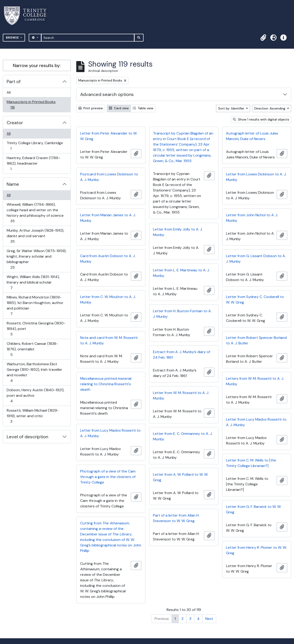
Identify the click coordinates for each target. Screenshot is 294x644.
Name (13, 184)
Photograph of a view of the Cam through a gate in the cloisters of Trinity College (108, 477)
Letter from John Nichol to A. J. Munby (252, 218)
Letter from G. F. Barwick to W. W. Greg (254, 509)
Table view (143, 108)
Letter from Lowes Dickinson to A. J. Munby (256, 177)
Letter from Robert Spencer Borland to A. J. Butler (256, 340)
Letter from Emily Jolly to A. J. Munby (178, 232)
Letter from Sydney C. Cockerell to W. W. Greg (255, 300)
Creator (15, 123)
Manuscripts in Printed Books (31, 105)
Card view (119, 108)
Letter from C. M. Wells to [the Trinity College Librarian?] (251, 463)
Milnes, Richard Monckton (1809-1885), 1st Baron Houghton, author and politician (35, 305)
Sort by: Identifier (232, 108)
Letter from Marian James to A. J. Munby (108, 218)
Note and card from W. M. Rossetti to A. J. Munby (109, 340)
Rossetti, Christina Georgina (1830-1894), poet (36, 329)
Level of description (27, 437)
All (9, 92)
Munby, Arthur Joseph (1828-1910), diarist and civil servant (35, 236)
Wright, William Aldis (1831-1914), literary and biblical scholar (33, 282)
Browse (13, 38)
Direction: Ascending (270, 108)
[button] (263, 38)
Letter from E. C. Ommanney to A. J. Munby (183, 436)
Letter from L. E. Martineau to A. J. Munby (181, 273)
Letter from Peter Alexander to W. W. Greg (109, 136)
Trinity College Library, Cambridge (35, 146)
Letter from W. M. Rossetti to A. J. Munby (181, 395)
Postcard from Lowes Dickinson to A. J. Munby (109, 177)
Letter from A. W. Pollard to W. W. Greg (181, 477)
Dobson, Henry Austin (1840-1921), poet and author (35, 395)
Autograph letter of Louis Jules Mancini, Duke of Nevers (252, 136)
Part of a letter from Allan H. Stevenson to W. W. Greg (176, 518)
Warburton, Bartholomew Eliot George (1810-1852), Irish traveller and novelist (34, 372)
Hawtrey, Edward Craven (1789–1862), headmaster (33, 163)
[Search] (88, 38)
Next (209, 619)
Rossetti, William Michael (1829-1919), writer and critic (33, 416)
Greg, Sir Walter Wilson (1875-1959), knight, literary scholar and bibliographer (36, 259)
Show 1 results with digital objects (261, 119)
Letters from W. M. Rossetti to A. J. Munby (255, 381)
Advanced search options (107, 94)
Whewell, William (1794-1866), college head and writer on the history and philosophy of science (35, 213)
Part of (14, 82)
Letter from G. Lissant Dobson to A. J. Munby (256, 259)
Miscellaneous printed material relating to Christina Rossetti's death (106, 384)
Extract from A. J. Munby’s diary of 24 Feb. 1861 (182, 355)
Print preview (91, 108)
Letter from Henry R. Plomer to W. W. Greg (256, 550)
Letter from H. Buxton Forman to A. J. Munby (182, 314)
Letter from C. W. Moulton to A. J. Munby (108, 300)
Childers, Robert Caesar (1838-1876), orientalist (32, 349)
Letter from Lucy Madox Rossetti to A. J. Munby (256, 422)
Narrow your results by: (37, 65)
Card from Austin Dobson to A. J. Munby (108, 259)
